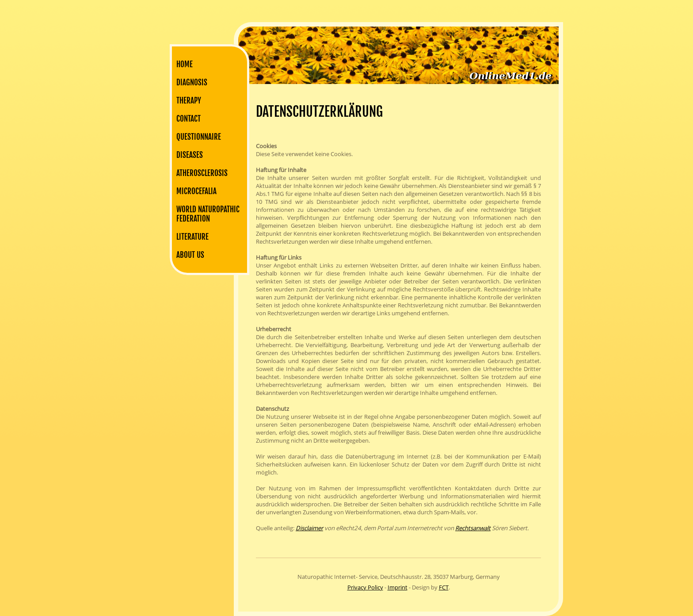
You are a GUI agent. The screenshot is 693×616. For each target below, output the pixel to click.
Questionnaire (199, 137)
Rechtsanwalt (473, 528)
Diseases (190, 155)
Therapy (189, 101)
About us (190, 255)
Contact (188, 119)
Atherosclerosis (202, 173)
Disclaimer (309, 528)
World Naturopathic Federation (208, 214)
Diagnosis (192, 82)
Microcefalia (196, 191)
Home (185, 64)
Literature (192, 237)
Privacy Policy (365, 587)
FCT (444, 587)
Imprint (398, 587)
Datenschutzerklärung (319, 112)
